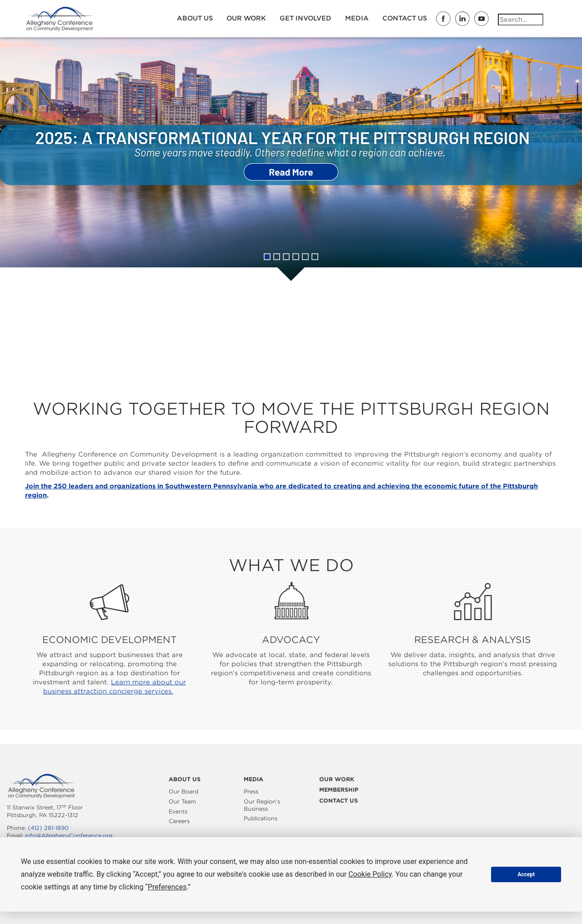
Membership (339, 790)
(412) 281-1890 (48, 828)
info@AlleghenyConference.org (69, 836)
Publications (261, 818)
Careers (179, 821)
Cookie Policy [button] (370, 874)
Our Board (183, 791)
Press (251, 791)
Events (178, 811)
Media (357, 18)
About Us (195, 18)
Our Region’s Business (262, 805)
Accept (526, 874)
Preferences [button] (167, 887)
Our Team (182, 801)
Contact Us (405, 18)
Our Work (246, 18)
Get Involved (306, 18)
